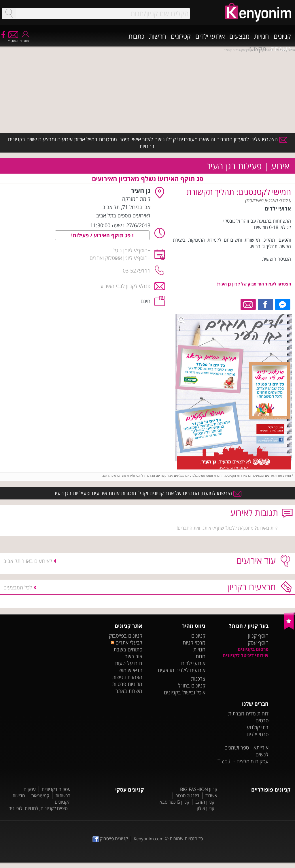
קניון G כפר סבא (174, 802)
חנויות (262, 36)
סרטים (262, 720)
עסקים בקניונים (56, 789)
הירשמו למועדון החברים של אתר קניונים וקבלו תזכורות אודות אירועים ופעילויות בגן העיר (147, 493)
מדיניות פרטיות (127, 684)
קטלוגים (181, 36)
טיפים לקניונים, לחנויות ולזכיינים (38, 808)
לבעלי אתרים (127, 642)
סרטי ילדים (258, 734)
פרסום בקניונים (253, 649)
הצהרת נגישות (127, 677)
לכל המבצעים (18, 587)
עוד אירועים (256, 560)
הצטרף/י (13, 39)
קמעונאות (40, 796)
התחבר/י (25, 39)
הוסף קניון (258, 636)
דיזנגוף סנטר (188, 796)
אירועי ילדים (210, 36)
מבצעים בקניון (251, 587)
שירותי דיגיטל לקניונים (246, 655)
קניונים (282, 36)
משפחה (281, 49)
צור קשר (134, 656)
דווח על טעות (129, 663)
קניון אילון (206, 808)
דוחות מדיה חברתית (248, 713)
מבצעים (239, 36)
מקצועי (257, 49)
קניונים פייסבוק (110, 839)
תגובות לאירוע (254, 513)
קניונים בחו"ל (192, 685)
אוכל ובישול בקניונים (185, 692)
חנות (201, 656)
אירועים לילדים (190, 670)
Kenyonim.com (149, 839)
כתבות (136, 36)
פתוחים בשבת (128, 649)
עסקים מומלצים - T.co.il (243, 761)
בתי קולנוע (258, 727)
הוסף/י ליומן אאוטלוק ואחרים (119, 258)
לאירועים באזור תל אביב (28, 561)
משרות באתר (129, 691)
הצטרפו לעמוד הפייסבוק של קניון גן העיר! (254, 284)
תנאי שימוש (130, 670)
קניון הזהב (205, 802)
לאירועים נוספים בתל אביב (123, 215)
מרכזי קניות (194, 642)
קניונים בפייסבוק (126, 636)
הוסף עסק (258, 642)
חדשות (158, 36)
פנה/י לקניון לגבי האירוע (125, 286)
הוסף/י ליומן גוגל (131, 250)
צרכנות (198, 679)
